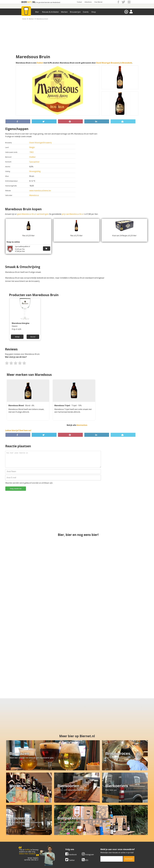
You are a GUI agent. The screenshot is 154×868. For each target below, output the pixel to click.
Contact (79, 2)
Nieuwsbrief (102, 846)
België (32, 147)
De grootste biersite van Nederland (48, 2)
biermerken (82, 425)
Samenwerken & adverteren (30, 844)
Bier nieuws (62, 841)
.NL (34, 2)
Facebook (24, 815)
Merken (64, 12)
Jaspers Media (88, 863)
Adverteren (88, 2)
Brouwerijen (75, 12)
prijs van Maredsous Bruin (73, 214)
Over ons (22, 836)
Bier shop (62, 844)
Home (24, 19)
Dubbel (40, 63)
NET (29, 2)
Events (86, 12)
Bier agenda (63, 846)
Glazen (15, 326)
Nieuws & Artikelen (50, 12)
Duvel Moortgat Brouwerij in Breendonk (114, 63)
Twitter (23, 821)
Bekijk (17, 336)
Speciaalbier (34, 162)
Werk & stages (25, 841)
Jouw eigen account (105, 844)
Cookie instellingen (27, 846)
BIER (24, 2)
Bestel (33, 336)
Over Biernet (98, 2)
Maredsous (34, 195)
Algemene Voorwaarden (107, 836)
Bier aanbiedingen (65, 839)
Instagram (41, 815)
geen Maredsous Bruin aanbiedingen (33, 214)
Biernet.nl (64, 863)
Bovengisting (35, 171)
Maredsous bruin (42, 19)
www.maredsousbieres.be (40, 191)
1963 (31, 152)
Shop (94, 12)
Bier (37, 12)
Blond (28, 405)
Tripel (74, 405)
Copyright (101, 839)
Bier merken (63, 836)
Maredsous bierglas (21, 323)
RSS (38, 821)
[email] (65, 819)
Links (99, 841)
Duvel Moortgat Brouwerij (40, 143)
